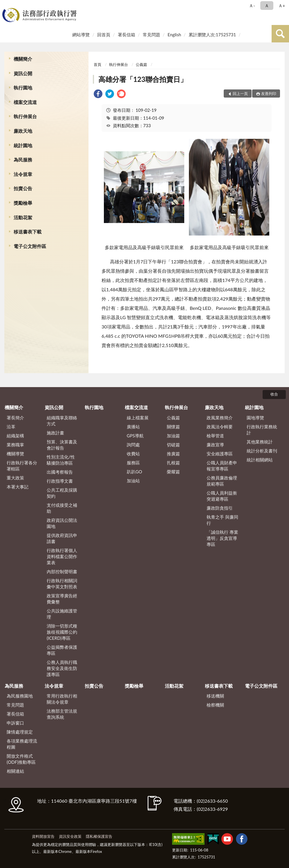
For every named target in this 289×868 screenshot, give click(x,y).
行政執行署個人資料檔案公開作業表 (62, 556)
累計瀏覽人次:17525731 (212, 35)
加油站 (133, 481)
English (174, 35)
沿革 (11, 427)
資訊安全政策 (70, 836)
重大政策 (15, 478)
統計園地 (23, 145)
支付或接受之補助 (62, 508)
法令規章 (23, 174)
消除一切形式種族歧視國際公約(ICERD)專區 (62, 632)
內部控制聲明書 (62, 572)
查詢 (280, 34)
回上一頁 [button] (240, 94)
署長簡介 (15, 418)
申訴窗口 (15, 723)
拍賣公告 (23, 188)
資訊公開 (23, 73)
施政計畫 (55, 433)
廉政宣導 (215, 445)
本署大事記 (18, 487)
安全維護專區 (220, 454)
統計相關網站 (260, 460)
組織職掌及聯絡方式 (62, 421)
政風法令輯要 (220, 427)
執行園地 (23, 88)
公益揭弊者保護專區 (62, 650)
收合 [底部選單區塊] (274, 394)
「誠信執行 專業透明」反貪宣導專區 (222, 538)
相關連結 (15, 771)
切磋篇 (173, 445)
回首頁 (104, 35)
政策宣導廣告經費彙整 (62, 599)
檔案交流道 (25, 102)
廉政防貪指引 (220, 508)
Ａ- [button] (252, 6)
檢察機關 (215, 705)
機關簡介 (23, 59)
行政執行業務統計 (262, 430)
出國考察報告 (60, 472)
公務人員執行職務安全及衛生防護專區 (62, 668)
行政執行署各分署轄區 (22, 466)
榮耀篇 (173, 472)
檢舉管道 (215, 436)
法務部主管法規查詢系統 (62, 714)
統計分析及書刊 (262, 451)
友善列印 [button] (269, 94)
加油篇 (173, 436)
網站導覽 (81, 35)
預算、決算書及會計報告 (62, 445)
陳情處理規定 (20, 732)
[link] (98, 95)
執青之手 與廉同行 (222, 520)
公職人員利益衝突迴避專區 (222, 496)
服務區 (133, 463)
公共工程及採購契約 (62, 493)
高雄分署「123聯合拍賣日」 (143, 79)
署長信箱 (127, 35)
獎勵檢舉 (23, 203)
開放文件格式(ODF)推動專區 (21, 759)
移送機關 (215, 696)
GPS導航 (135, 436)
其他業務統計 (260, 442)
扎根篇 (173, 463)
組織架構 (15, 436)
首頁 (97, 64)
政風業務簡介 (220, 418)
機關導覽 (15, 454)
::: (6, 5)
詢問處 (133, 445)
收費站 (133, 454)
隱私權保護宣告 (99, 836)
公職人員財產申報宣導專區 (222, 466)
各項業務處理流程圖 (22, 744)
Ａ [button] (267, 6)
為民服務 (23, 160)
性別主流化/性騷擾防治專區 (61, 460)
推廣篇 (173, 454)
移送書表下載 (28, 232)
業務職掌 (15, 445)
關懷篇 (173, 427)
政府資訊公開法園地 (62, 523)
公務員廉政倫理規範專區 (222, 481)
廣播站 (133, 427)
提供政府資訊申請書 (62, 538)
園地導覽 (255, 418)
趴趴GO (134, 472)
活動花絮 (23, 217)
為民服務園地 (20, 696)
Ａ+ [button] (282, 6)
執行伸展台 (25, 116)
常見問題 (151, 35)
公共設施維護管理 (62, 614)
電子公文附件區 (30, 246)
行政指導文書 (60, 481)
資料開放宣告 (43, 836)
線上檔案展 (138, 418)
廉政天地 (23, 131)
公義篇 (141, 64)
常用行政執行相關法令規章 (62, 699)
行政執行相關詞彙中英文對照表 (62, 584)
